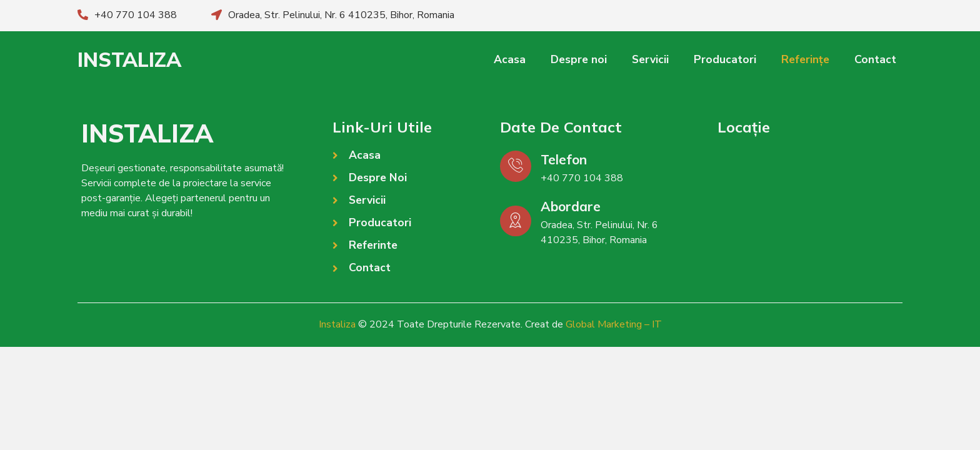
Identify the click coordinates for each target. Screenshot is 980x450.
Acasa (510, 60)
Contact (875, 60)
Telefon (564, 159)
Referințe (805, 60)
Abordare (571, 206)
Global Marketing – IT (614, 324)
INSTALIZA (129, 59)
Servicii (650, 60)
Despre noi (579, 60)
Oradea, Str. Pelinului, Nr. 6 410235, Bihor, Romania (341, 15)
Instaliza (337, 324)
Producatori (725, 60)
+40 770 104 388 (136, 15)
